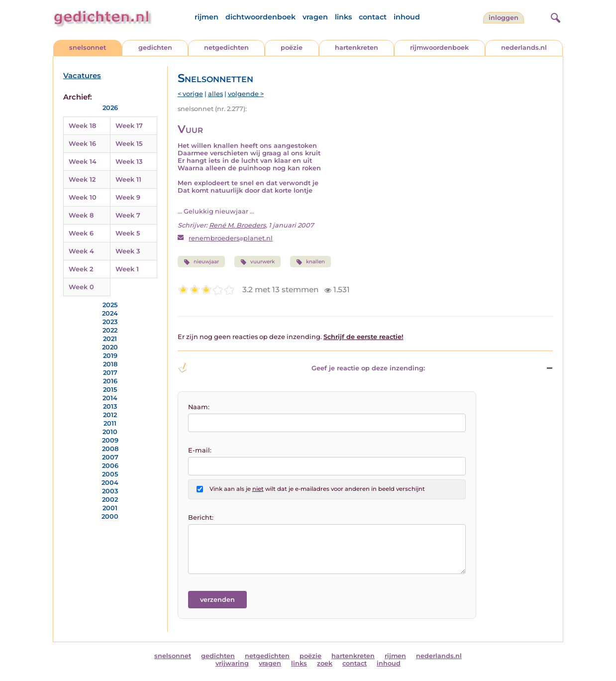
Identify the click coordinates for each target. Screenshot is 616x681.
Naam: (199, 407)
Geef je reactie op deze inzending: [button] (301, 368)
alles (215, 94)
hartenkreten (357, 48)
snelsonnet (88, 48)
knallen (310, 262)
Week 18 (82, 126)
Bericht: (201, 517)
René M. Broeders (237, 225)
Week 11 (128, 179)
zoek (325, 663)
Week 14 (83, 162)
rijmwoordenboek (439, 48)
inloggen (504, 18)
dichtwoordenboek (260, 17)
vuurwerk (257, 262)
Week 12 (82, 179)
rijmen (206, 17)
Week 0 (81, 287)
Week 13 (129, 162)
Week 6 (81, 233)
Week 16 (82, 144)
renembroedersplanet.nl (231, 238)
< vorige (190, 94)
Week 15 (129, 144)
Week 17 (129, 126)
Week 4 (81, 251)
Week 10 (83, 197)
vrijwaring (232, 663)
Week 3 (128, 251)
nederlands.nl (524, 48)
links (343, 17)
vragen (315, 17)
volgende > (246, 94)
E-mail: (200, 450)
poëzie (292, 48)
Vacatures (82, 76)
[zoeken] (554, 16)
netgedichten (226, 48)
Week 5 (128, 233)
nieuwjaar (201, 262)
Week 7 (128, 215)
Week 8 (81, 215)
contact (373, 17)
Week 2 (81, 269)
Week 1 (127, 269)
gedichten (155, 48)
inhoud (407, 17)
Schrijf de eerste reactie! (363, 337)
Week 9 (128, 197)
